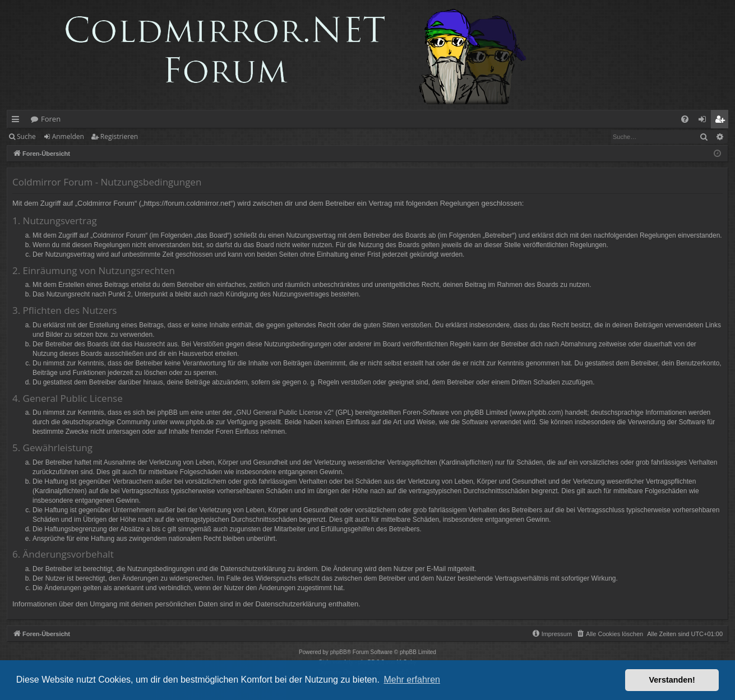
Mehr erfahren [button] (412, 680)
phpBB (339, 652)
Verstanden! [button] (672, 680)
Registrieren (119, 136)
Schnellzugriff (18, 121)
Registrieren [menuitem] (722, 121)
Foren (51, 119)
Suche (26, 136)
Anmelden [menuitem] (705, 121)
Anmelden (68, 136)
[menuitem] (685, 119)
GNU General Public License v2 (284, 412)
